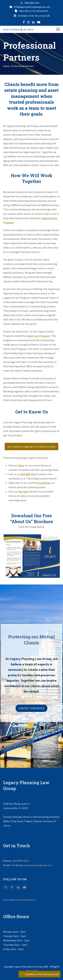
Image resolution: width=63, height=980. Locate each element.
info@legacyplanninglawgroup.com (32, 7)
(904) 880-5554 (32, 3)
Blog (22, 465)
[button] (58, 29)
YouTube (23, 492)
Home (6, 66)
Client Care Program (38, 336)
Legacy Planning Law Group (28, 967)
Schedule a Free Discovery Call (34, 16)
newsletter (45, 483)
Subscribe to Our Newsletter (34, 11)
